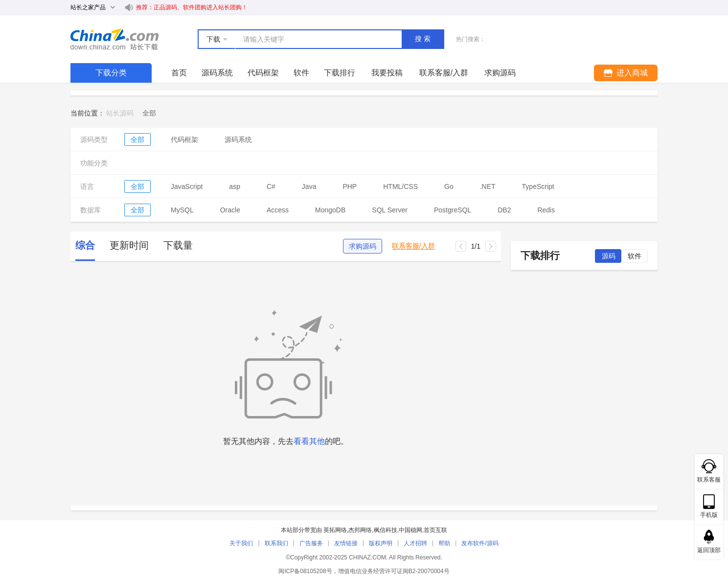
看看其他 (309, 441)
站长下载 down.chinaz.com (114, 39)
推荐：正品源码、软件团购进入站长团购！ (192, 7)
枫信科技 (386, 530)
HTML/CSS (400, 186)
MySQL (182, 210)
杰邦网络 (360, 530)
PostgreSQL (453, 210)
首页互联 (435, 530)
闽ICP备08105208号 (305, 571)
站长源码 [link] (120, 113)
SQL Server (390, 210)
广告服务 (311, 543)
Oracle (230, 210)
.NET (488, 186)
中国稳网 (410, 530)
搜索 (424, 39)
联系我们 (276, 543)
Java (309, 186)
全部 (137, 139)
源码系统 (217, 73)
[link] (149, 113)
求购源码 (363, 246)
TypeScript (538, 186)
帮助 (444, 543)
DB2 (504, 210)
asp (235, 186)
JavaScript (187, 186)
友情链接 (346, 543)
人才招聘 (415, 543)
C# (271, 186)
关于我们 (241, 543)
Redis (546, 210)
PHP (350, 186)
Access (278, 210)
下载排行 (340, 73)
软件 (301, 73)
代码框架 (263, 73)
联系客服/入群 (413, 246)
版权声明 (381, 543)
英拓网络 (335, 530)
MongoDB (330, 210)
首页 (179, 73)
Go (449, 186)
